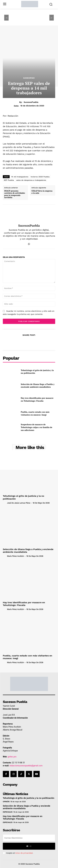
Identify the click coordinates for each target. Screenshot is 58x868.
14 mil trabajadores (20, 177)
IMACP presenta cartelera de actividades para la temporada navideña (15, 194)
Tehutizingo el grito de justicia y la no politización (37, 372)
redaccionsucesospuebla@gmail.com (26, 766)
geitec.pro (12, 757)
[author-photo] (5, 503)
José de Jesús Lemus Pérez (19, 503)
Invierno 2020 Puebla (40, 177)
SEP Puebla (9, 180)
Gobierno (29, 78)
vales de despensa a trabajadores (31, 180)
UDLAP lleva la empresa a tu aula (42, 192)
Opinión (6, 802)
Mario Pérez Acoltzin (16, 556)
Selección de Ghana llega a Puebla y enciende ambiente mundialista (38, 386)
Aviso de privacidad (24, 853)
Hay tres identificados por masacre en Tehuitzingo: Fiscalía (37, 399)
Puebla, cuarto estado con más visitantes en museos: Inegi (35, 413)
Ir (29, 846)
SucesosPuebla (31, 102)
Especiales (8, 812)
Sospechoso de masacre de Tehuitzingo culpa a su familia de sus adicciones (36, 427)
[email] (29, 838)
